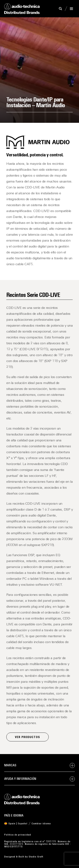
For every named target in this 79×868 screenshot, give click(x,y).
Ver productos (27, 737)
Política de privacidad (18, 835)
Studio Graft (36, 857)
